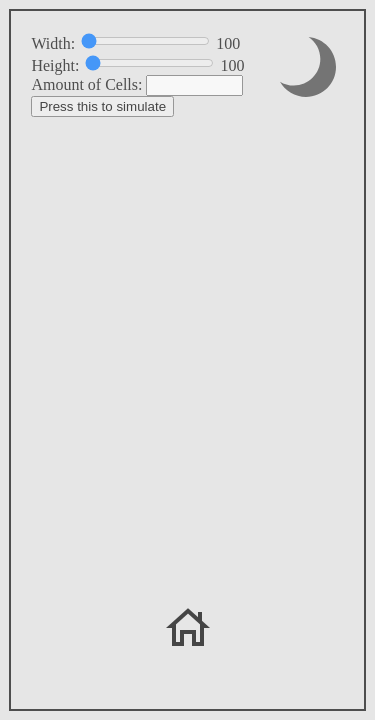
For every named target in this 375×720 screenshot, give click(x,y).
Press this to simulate (102, 106)
